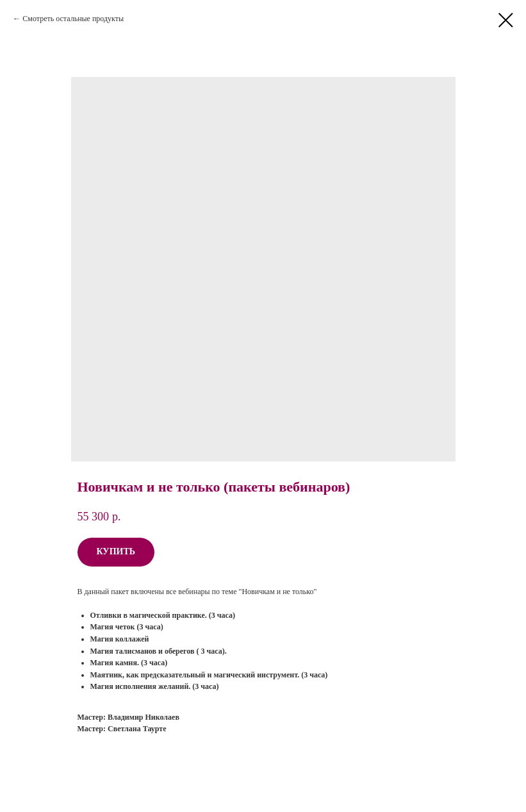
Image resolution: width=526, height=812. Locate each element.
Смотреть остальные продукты (73, 19)
